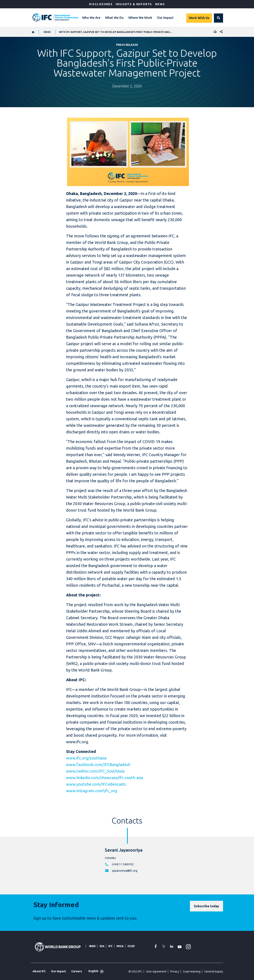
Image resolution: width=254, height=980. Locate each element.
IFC (110, 946)
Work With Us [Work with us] (199, 18)
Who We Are (91, 18)
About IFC (39, 971)
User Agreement (156, 971)
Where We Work (140, 18)
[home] (33, 32)
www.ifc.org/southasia (86, 758)
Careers (77, 971)
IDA (102, 946)
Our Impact (165, 18)
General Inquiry (214, 971)
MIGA (120, 946)
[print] (214, 32)
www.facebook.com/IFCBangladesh (98, 765)
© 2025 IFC (135, 971)
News (160, 4)
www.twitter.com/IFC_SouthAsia (95, 771)
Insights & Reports (134, 4)
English (93, 971)
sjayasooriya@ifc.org (125, 871)
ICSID (131, 946)
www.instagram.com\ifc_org (92, 791)
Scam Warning (192, 971)
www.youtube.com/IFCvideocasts (96, 784)
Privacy (175, 971)
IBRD (92, 946)
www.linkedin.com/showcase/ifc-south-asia (104, 778)
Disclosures (101, 4)
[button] (218, 18)
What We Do (114, 18)
